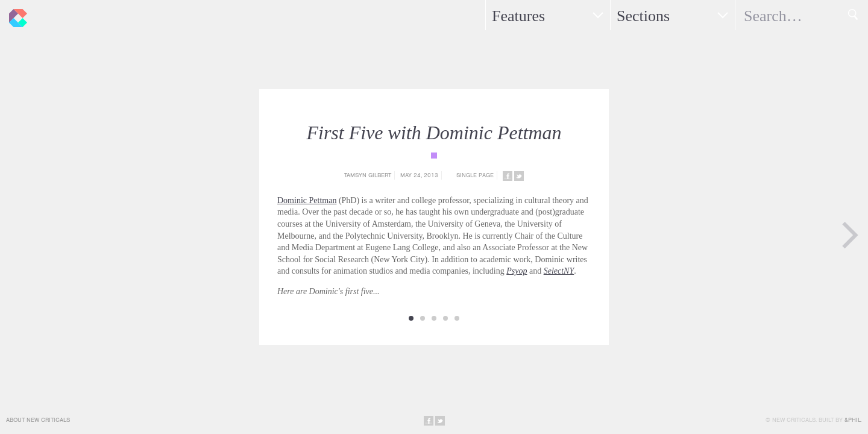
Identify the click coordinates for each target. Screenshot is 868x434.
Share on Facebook (508, 176)
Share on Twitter (519, 176)
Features (518, 16)
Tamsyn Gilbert (368, 175)
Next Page (850, 235)
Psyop (517, 271)
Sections (643, 16)
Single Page (475, 175)
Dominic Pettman (307, 200)
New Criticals (15, 15)
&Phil (853, 420)
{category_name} (434, 156)
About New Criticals (38, 420)
